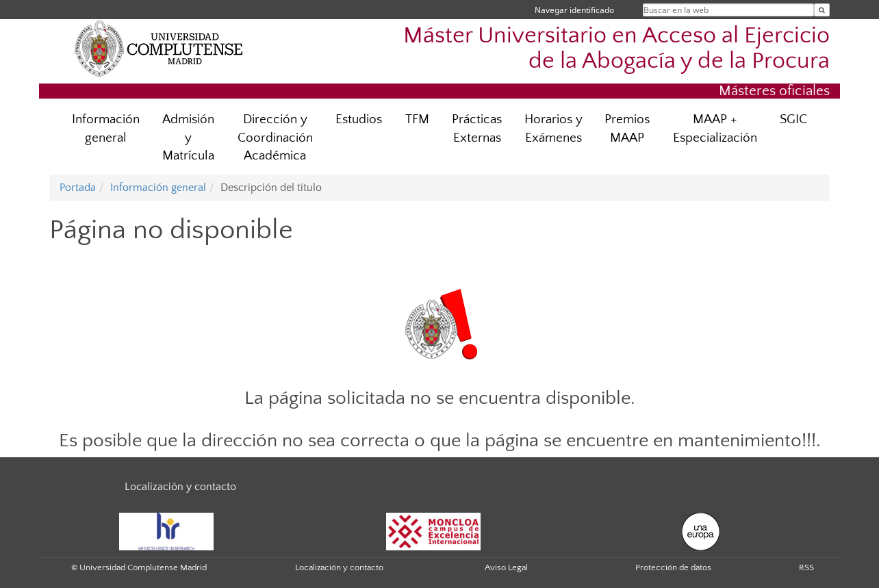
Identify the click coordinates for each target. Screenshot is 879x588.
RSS (806, 567)
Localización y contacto (180, 487)
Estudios (359, 119)
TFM (417, 119)
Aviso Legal (506, 567)
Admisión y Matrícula (188, 138)
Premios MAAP (627, 129)
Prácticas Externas (477, 129)
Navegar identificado (574, 10)
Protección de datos (673, 567)
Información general (106, 129)
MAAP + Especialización (715, 129)
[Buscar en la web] (822, 10)
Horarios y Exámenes (553, 129)
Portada (78, 188)
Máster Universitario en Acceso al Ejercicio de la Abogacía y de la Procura (616, 49)
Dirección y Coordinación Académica (275, 138)
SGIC (793, 119)
